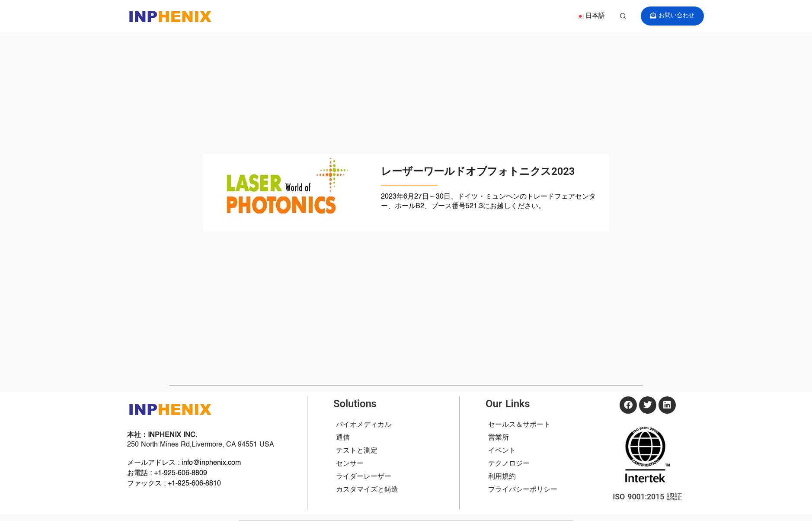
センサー (350, 464)
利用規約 (502, 477)
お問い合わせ (673, 16)
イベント (502, 451)
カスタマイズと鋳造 (367, 490)
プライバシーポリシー (523, 490)
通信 (343, 438)
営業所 (499, 438)
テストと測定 (357, 451)
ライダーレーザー (364, 477)
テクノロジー (509, 464)
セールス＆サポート (519, 425)
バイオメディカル (364, 425)
